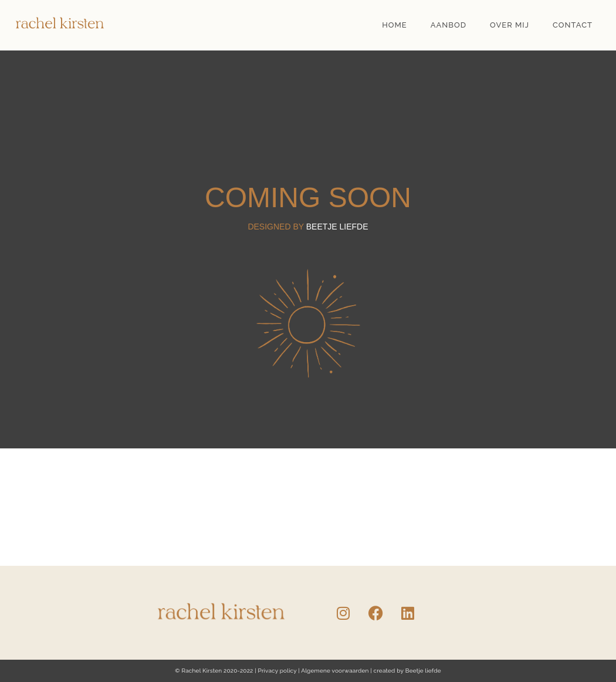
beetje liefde (337, 227)
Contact (573, 25)
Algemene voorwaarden (335, 671)
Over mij (510, 25)
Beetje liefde (423, 671)
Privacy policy (277, 671)
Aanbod (449, 25)
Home (395, 25)
